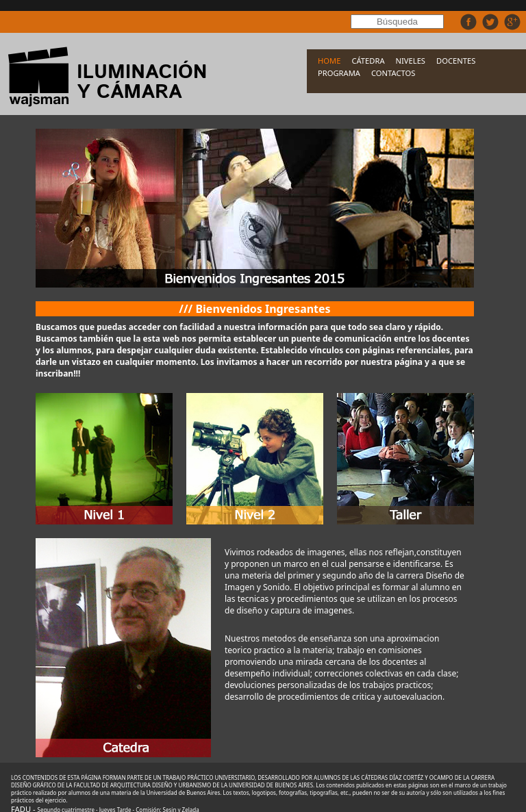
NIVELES (411, 61)
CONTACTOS (393, 73)
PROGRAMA (339, 73)
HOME (329, 61)
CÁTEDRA (368, 61)
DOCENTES (456, 61)
